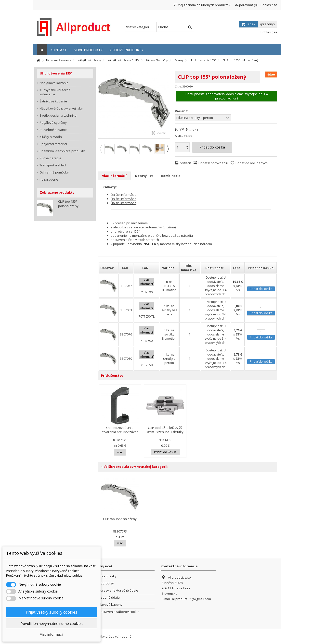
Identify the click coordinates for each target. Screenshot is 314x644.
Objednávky (107, 576)
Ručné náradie (50, 158)
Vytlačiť (185, 163)
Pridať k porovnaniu (213, 163)
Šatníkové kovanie (53, 101)
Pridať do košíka (261, 289)
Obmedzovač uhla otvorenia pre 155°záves (120, 430)
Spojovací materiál (53, 144)
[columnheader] (108, 268)
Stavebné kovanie (53, 130)
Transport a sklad (53, 165)
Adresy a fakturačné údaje (118, 590)
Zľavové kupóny (110, 605)
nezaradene (49, 180)
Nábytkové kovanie (54, 83)
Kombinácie (171, 176)
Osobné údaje (109, 598)
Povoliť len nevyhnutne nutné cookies (52, 623)
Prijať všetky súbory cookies (52, 612)
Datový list (144, 176)
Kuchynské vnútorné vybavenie (55, 92)
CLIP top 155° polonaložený (68, 204)
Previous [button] (101, 149)
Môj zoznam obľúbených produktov (202, 5)
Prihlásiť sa (268, 5)
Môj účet (105, 566)
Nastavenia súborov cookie (119, 612)
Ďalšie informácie (124, 195)
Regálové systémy (53, 123)
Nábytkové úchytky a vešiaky (61, 108)
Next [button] (168, 149)
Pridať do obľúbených (252, 163)
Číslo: (178, 86)
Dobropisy (106, 583)
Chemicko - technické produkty (62, 151)
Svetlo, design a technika (58, 116)
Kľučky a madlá (51, 137)
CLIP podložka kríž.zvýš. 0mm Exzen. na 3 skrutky (165, 430)
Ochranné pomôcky (54, 172)
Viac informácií (114, 176)
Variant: (182, 111)
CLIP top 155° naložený (120, 519)
